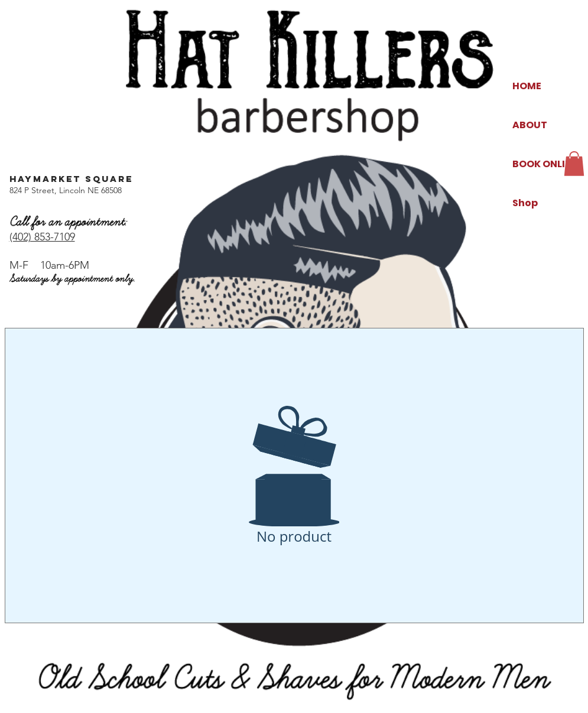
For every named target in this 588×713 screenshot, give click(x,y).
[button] (574, 164)
